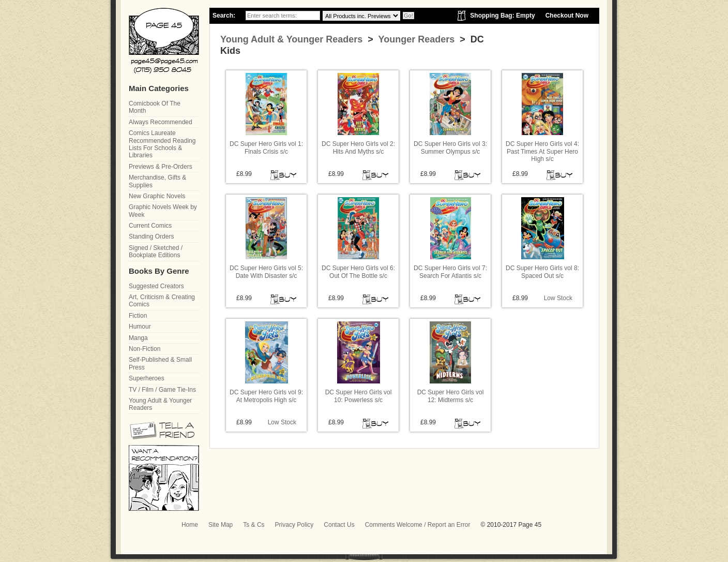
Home (190, 525)
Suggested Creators (156, 286)
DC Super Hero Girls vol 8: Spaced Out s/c (542, 272)
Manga (138, 338)
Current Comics (150, 226)
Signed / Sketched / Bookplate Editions (156, 252)
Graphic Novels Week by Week (163, 211)
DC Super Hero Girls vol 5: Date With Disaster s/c (266, 272)
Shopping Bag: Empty (502, 16)
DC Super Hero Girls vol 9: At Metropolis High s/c (266, 396)
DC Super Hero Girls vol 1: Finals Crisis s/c (266, 147)
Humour (140, 327)
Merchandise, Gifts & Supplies (157, 181)
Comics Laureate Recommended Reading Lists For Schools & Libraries (162, 144)
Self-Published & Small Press (160, 363)
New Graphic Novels (157, 196)
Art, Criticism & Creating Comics (162, 301)
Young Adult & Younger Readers (291, 39)
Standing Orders (151, 236)
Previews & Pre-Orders (161, 167)
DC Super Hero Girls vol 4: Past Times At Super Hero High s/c (542, 151)
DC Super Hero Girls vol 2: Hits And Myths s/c (358, 147)
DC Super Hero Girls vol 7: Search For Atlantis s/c (450, 272)
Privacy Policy (294, 525)
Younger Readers (415, 39)
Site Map (221, 525)
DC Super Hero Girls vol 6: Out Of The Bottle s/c (358, 272)
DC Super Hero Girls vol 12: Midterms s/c (451, 396)
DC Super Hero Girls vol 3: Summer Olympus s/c (450, 147)
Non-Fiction (145, 349)
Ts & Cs (254, 525)
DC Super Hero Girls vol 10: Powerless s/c (359, 396)
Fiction (138, 316)
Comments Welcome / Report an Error (418, 525)
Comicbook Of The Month (155, 107)
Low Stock (558, 298)
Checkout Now (567, 16)
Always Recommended (161, 122)
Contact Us (339, 525)
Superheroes (147, 378)
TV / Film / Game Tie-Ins (162, 390)
